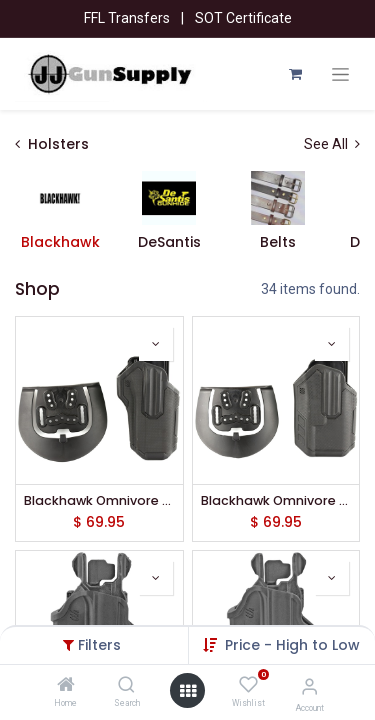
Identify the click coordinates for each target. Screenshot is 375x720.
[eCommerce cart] (295, 74)
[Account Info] (309, 686)
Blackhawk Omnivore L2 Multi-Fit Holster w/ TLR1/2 (276, 500)
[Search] (126, 686)
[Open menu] (188, 691)
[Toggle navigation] (340, 74)
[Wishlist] (248, 685)
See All (332, 144)
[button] (292, 645)
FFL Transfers (127, 18)
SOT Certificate (243, 18)
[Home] (66, 686)
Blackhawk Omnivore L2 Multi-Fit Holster (99, 500)
